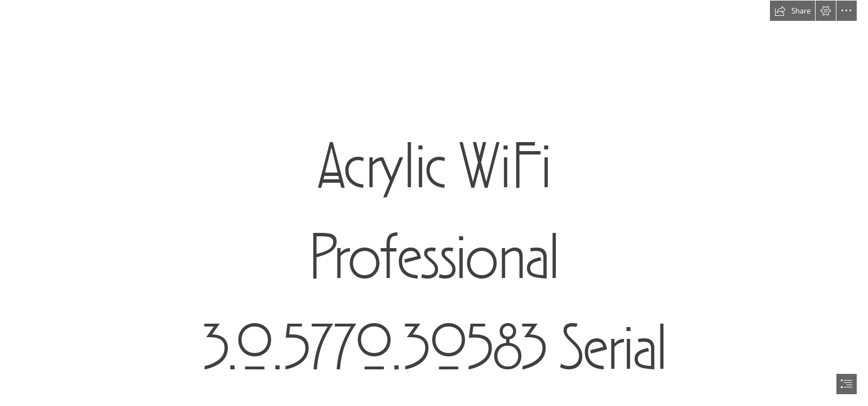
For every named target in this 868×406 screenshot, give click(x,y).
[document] (434, 203)
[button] (792, 11)
